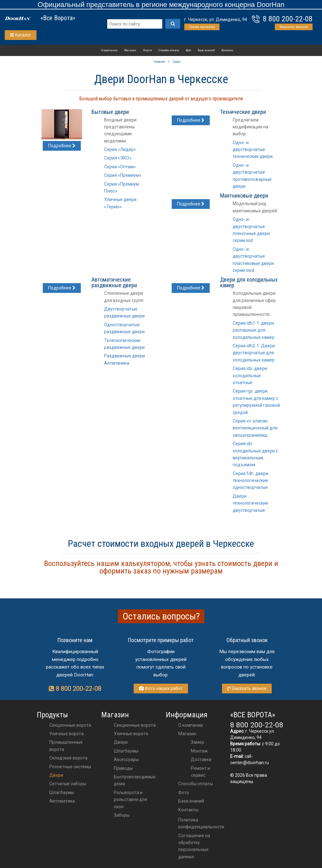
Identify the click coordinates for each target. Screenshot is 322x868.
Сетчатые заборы (68, 784)
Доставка (201, 759)
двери (121, 742)
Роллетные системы (70, 767)
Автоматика (62, 801)
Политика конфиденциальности (201, 823)
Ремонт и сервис (200, 772)
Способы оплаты (169, 50)
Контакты (227, 50)
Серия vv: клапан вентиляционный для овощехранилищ (255, 428)
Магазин (130, 50)
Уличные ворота (67, 734)
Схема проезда (202, 27)
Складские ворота (68, 758)
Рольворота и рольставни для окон (130, 800)
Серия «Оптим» (120, 167)
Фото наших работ (161, 688)
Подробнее (62, 146)
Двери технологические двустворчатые (250, 503)
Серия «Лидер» (120, 149)
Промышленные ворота (66, 746)
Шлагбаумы (62, 792)
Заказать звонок (294, 27)
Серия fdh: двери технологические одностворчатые (250, 481)
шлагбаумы (126, 751)
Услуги (147, 50)
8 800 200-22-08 (288, 19)
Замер (197, 742)
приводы (123, 768)
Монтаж (199, 751)
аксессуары (126, 759)
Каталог (21, 35)
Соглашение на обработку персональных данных (194, 846)
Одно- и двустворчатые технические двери (253, 150)
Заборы (122, 815)
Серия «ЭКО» (118, 158)
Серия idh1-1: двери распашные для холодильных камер (254, 330)
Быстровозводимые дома (135, 780)
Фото (188, 50)
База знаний (206, 50)
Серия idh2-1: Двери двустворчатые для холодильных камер (254, 353)
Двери (56, 775)
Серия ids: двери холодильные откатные (250, 375)
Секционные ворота (70, 725)
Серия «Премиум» (123, 175)
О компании (109, 50)
